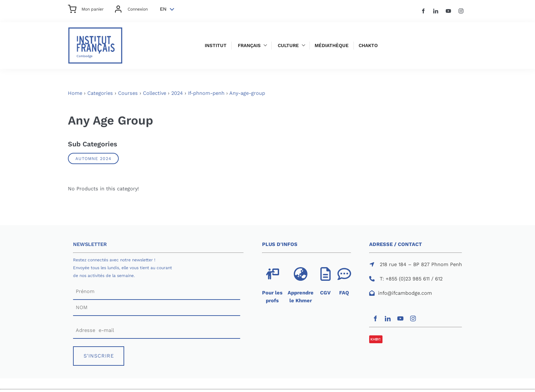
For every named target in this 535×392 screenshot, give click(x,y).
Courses (128, 93)
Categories (100, 93)
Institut (216, 46)
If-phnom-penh (206, 93)
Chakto (368, 46)
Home (75, 93)
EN (163, 9)
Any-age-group (247, 93)
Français (249, 46)
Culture (288, 46)
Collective (155, 93)
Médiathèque (332, 46)
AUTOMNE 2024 (93, 158)
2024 (177, 93)
